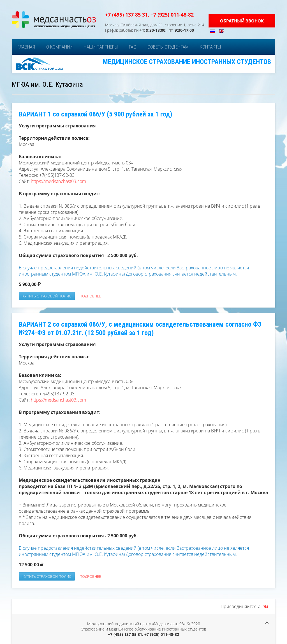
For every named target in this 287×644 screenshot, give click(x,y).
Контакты (210, 47)
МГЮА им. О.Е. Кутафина (47, 84)
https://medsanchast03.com (58, 181)
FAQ (133, 47)
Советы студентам (168, 47)
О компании (59, 47)
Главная (26, 47)
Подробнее (90, 296)
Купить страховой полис (47, 296)
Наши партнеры (101, 47)
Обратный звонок (242, 21)
